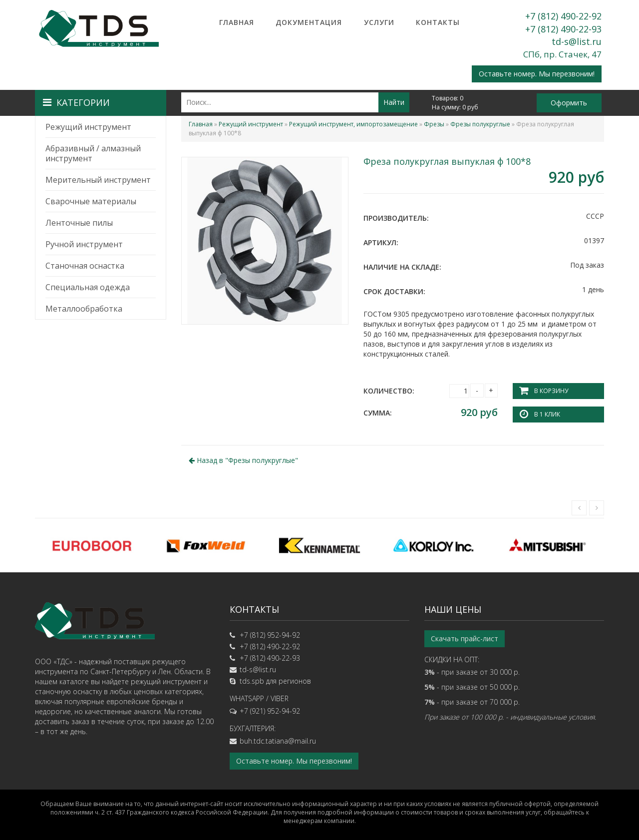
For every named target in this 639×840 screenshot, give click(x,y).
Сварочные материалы (91, 201)
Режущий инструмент (88, 127)
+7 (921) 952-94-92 (270, 711)
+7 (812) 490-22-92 (563, 16)
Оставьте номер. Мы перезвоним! (537, 74)
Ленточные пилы (79, 223)
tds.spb (252, 681)
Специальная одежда (88, 287)
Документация (309, 22)
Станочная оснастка (85, 266)
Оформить (569, 103)
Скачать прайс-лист (465, 638)
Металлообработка (84, 309)
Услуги (379, 22)
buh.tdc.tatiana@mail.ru (278, 741)
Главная (237, 22)
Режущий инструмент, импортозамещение (353, 124)
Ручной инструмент (84, 244)
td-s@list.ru (577, 41)
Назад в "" (243, 460)
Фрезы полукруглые (480, 124)
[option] (92, 545)
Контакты (438, 22)
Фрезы (434, 124)
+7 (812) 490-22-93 (563, 29)
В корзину (551, 391)
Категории (76, 102)
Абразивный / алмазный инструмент (93, 153)
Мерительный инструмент (98, 180)
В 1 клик (547, 414)
